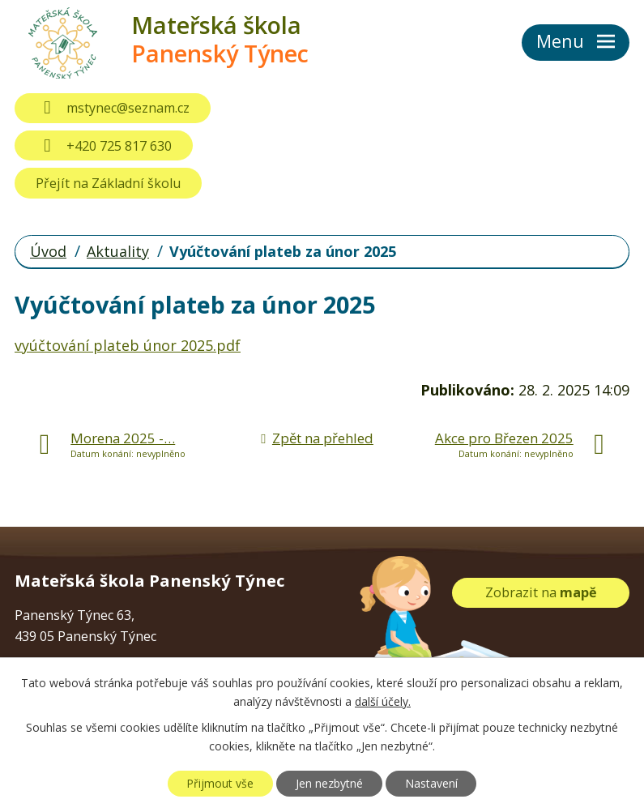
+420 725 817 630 (103, 146)
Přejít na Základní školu (108, 183)
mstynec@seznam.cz (112, 108)
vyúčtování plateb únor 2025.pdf (128, 345)
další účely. (383, 701)
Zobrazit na (541, 592)
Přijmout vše (220, 783)
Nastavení (431, 783)
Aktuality (118, 251)
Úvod (48, 251)
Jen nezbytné (329, 783)
